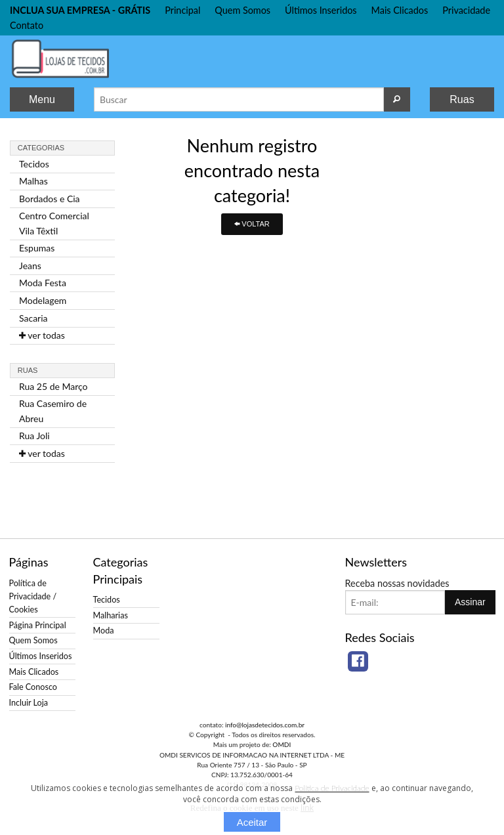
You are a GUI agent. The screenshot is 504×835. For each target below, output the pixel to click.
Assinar (470, 602)
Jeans (30, 266)
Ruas (462, 99)
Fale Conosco (33, 687)
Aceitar (252, 822)
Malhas (33, 181)
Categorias (41, 148)
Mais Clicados (400, 10)
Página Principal (38, 625)
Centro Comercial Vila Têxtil (54, 223)
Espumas (37, 248)
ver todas (42, 335)
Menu (42, 99)
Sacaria (33, 318)
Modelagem (43, 300)
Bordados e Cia (50, 199)
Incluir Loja (29, 703)
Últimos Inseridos (321, 10)
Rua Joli (34, 436)
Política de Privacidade (332, 788)
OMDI (282, 744)
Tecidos (34, 164)
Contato (27, 25)
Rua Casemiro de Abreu (53, 411)
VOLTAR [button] (252, 224)
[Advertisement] (442, 328)
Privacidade (466, 10)
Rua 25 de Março (53, 386)
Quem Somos (242, 10)
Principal (182, 10)
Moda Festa (43, 283)
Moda (104, 631)
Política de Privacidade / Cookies (33, 596)
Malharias (111, 615)
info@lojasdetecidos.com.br (265, 725)
